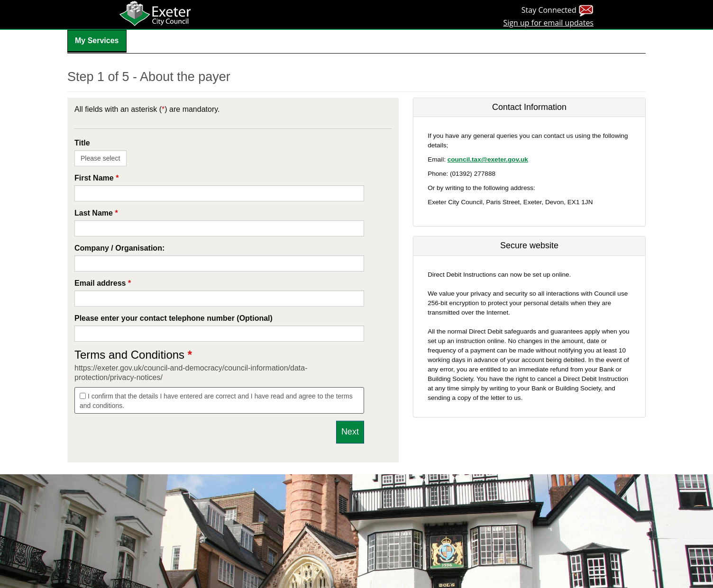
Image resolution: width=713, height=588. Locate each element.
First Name (96, 178)
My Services (97, 41)
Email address (103, 283)
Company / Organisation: (119, 248)
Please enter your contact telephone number (174, 318)
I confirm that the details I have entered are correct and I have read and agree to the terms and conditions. (216, 401)
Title (82, 143)
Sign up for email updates (548, 23)
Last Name (96, 213)
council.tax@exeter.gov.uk (488, 159)
